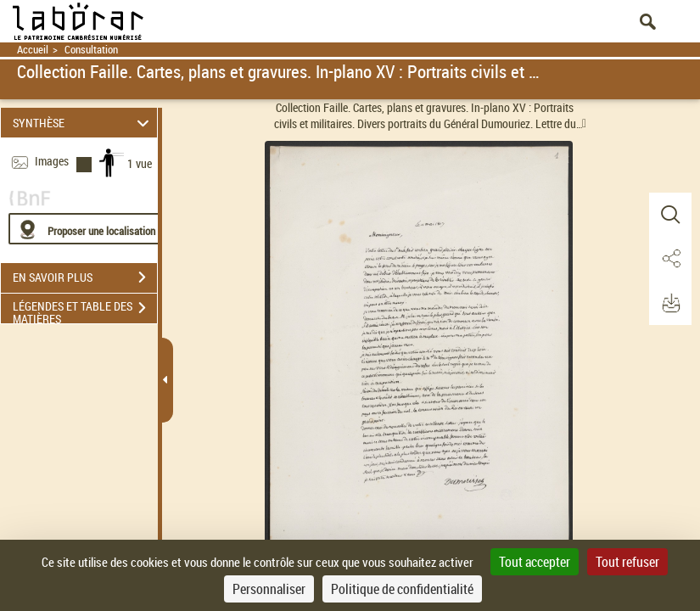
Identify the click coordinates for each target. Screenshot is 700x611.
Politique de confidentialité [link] (402, 589)
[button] (670, 215)
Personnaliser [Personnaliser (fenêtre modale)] (269, 589)
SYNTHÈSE (84, 123)
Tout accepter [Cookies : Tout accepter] (535, 562)
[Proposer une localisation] (89, 229)
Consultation (91, 50)
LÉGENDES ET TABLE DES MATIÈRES (85, 310)
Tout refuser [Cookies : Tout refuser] (627, 562)
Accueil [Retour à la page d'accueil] (33, 50)
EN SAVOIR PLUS (85, 277)
